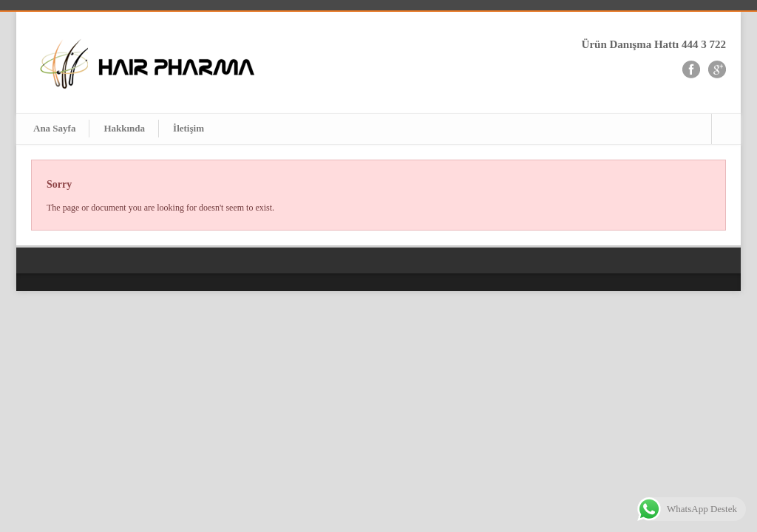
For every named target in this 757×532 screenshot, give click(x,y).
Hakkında (124, 128)
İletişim (189, 128)
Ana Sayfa (54, 128)
